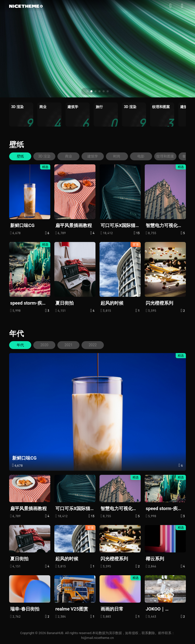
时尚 (122, 156)
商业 (72, 156)
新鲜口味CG (22, 225)
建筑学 (97, 156)
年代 (17, 333)
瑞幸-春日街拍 (25, 608)
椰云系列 (155, 558)
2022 (97, 345)
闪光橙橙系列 (159, 303)
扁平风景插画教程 (74, 225)
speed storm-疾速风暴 (28, 303)
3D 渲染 (46, 156)
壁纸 (17, 144)
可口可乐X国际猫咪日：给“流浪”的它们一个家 (118, 225)
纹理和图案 (173, 156)
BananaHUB (55, 632)
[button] (87, 91)
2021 (71, 345)
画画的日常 (112, 608)
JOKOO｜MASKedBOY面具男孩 (164, 609)
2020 (46, 345)
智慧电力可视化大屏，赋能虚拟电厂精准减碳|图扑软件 (165, 225)
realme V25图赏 (72, 608)
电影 (148, 156)
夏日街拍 (64, 303)
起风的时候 (112, 303)
